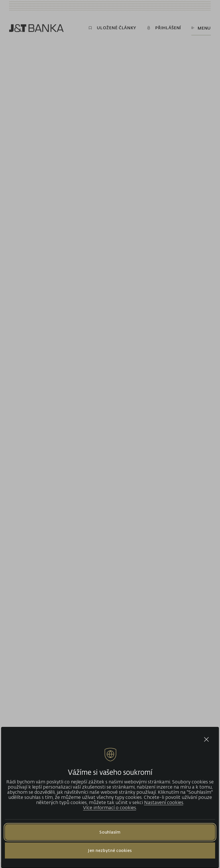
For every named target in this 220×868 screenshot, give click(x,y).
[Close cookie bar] (206, 739)
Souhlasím (110, 832)
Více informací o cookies (110, 807)
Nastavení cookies (164, 802)
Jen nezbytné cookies (110, 850)
